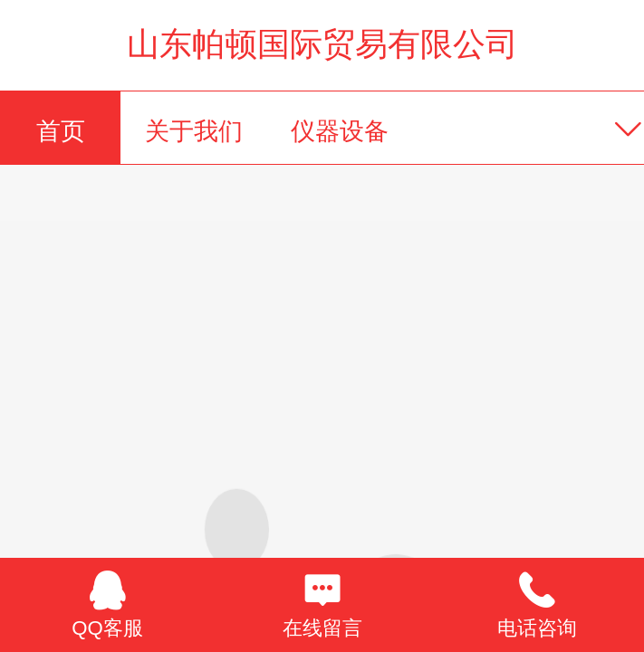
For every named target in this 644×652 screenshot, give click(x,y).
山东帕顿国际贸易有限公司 (322, 44)
